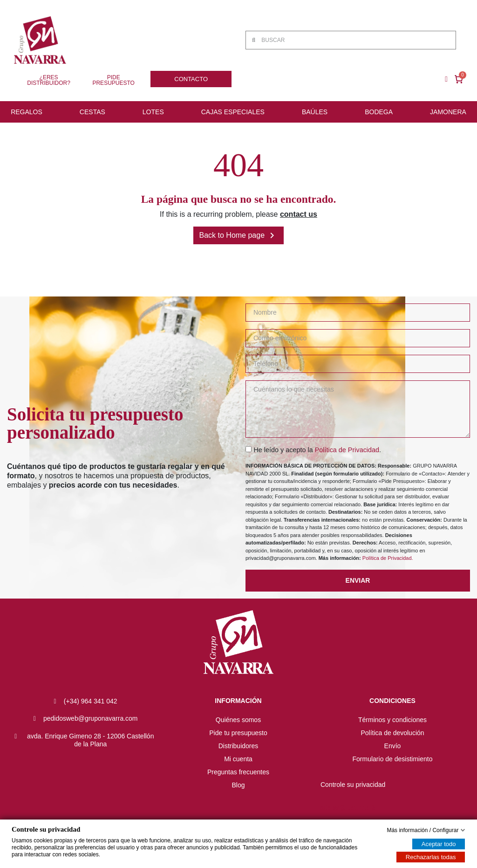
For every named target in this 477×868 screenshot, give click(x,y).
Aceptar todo (439, 844)
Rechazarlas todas (431, 857)
